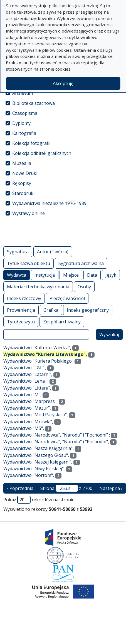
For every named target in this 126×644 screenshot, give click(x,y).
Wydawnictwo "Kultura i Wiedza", (37, 348)
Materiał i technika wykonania (38, 287)
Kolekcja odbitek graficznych (42, 153)
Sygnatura (18, 252)
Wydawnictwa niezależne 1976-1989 (49, 203)
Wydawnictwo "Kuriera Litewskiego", (45, 354)
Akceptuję (63, 83)
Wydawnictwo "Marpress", (30, 401)
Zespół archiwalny (62, 322)
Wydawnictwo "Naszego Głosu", (36, 455)
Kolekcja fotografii (31, 143)
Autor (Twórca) (53, 252)
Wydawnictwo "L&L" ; (25, 368)
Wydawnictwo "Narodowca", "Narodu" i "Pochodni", (56, 442)
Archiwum (23, 93)
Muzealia (22, 163)
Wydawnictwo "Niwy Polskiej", (34, 469)
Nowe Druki (25, 173)
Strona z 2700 (66, 488)
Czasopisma (25, 113)
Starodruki (23, 193)
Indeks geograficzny (88, 310)
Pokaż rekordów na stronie (39, 500)
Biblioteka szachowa (34, 103)
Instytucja (45, 275)
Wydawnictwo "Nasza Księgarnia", (39, 448)
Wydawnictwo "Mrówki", (28, 422)
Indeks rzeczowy (24, 298)
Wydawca (17, 275)
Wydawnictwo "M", (22, 395)
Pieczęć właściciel (67, 298)
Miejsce (71, 275)
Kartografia (24, 133)
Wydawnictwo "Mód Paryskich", (36, 415)
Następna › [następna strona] (111, 488)
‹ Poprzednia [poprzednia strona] (20, 488)
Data (92, 275)
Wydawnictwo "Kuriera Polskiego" (38, 361)
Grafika (51, 310)
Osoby (84, 287)
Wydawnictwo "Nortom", (29, 475)
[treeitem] (63, 93)
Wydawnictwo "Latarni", (28, 374)
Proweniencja (21, 310)
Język (111, 275)
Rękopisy (22, 183)
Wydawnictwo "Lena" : (26, 381)
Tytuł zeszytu (21, 322)
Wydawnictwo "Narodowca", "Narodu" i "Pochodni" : (57, 435)
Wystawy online (29, 213)
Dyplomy (21, 123)
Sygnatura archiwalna (81, 263)
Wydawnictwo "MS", (24, 428)
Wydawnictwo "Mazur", (27, 408)
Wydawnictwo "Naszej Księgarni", (38, 462)
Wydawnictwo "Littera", (27, 388)
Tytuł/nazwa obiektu (29, 263)
